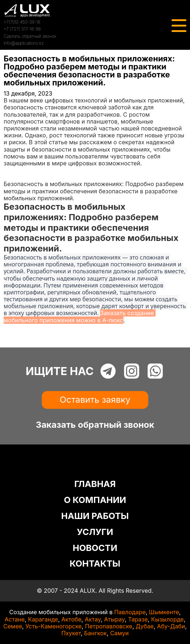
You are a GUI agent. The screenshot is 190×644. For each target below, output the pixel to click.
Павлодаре (130, 612)
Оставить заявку (95, 400)
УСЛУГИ (95, 532)
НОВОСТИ (95, 548)
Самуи (119, 633)
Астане (15, 619)
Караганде (43, 619)
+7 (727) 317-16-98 (22, 29)
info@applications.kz (24, 43)
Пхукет (71, 633)
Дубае (145, 626)
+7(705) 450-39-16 (22, 22)
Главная (15, 170)
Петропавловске (109, 626)
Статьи (13, 177)
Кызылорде (168, 619)
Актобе (71, 619)
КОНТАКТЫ (95, 563)
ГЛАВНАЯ (95, 484)
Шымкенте (164, 612)
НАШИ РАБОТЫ (95, 516)
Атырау (114, 619)
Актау (93, 619)
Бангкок (96, 633)
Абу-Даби (171, 626)
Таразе (138, 619)
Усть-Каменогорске (53, 626)
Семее (13, 626)
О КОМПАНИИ (95, 500)
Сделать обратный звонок (30, 36)
